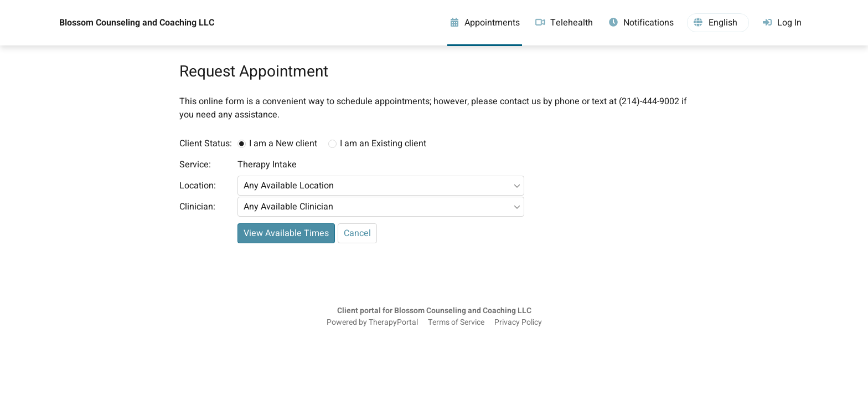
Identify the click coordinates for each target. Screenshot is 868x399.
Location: (198, 186)
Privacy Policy (518, 323)
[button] (718, 23)
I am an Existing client (383, 144)
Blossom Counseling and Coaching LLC (137, 23)
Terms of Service (456, 323)
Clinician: (197, 207)
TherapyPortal (393, 323)
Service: (195, 165)
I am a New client (283, 144)
